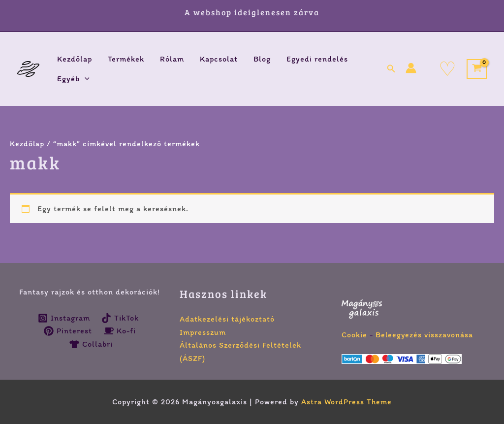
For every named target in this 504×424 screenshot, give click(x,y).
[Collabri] (91, 344)
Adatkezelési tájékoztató (227, 319)
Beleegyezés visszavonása (425, 335)
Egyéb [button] (73, 79)
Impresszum (203, 332)
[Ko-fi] (120, 331)
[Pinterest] (68, 331)
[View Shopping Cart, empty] (477, 69)
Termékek (126, 59)
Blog (262, 59)
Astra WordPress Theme (346, 402)
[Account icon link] (411, 68)
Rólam (172, 59)
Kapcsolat (219, 59)
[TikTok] (120, 318)
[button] (85, 79)
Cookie (354, 335)
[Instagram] (64, 318)
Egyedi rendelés (317, 59)
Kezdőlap (75, 59)
